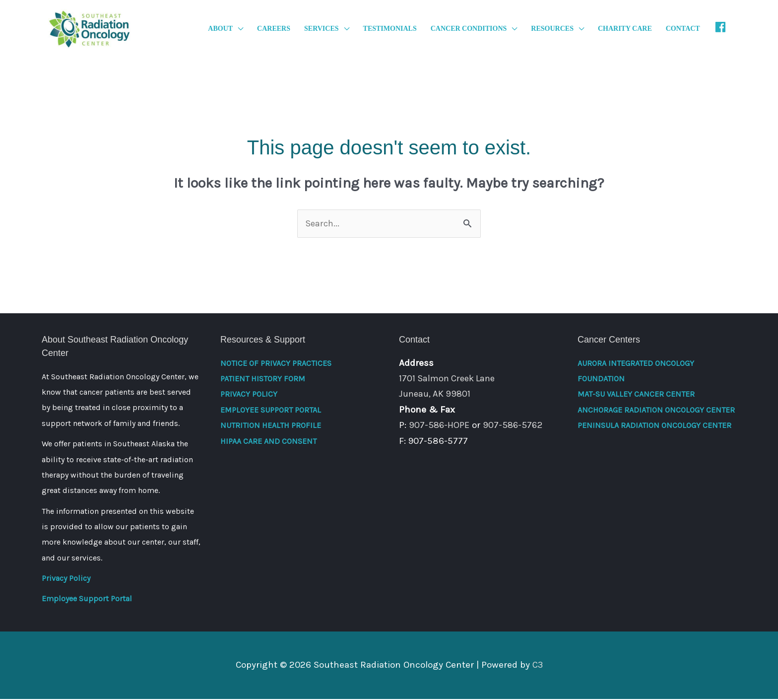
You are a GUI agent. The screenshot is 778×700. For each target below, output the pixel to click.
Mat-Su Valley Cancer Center (636, 395)
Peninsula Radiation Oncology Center (654, 426)
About (220, 29)
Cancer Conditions (469, 29)
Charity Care (625, 29)
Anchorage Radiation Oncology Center (656, 411)
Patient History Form (263, 380)
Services (322, 29)
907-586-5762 (515, 426)
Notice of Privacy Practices (276, 364)
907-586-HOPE (440, 426)
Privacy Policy (66, 579)
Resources (552, 29)
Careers (274, 29)
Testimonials (390, 29)
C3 (537, 666)
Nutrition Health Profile (271, 426)
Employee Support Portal (87, 599)
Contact (683, 29)
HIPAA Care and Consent (268, 442)
